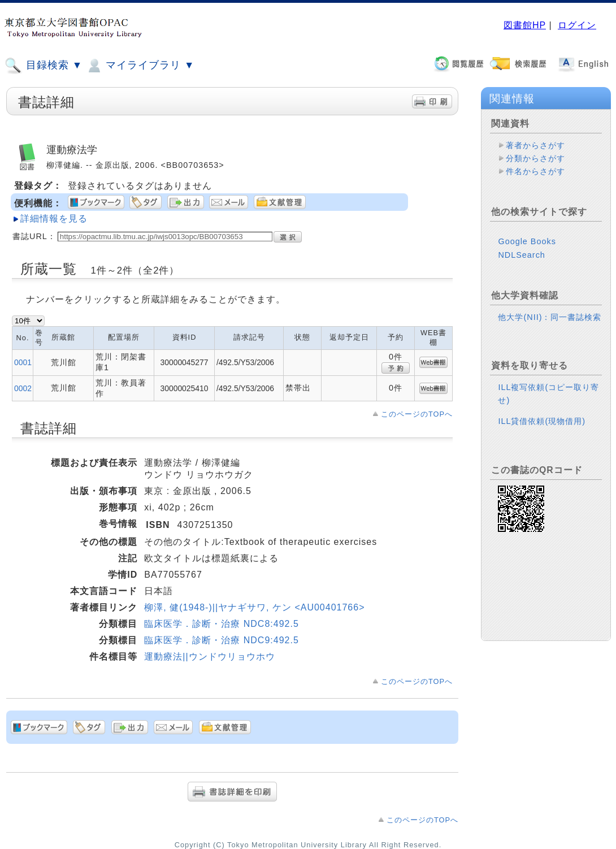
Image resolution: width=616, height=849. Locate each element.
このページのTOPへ (417, 414)
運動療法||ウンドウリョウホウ (209, 657)
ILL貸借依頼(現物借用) (542, 421)
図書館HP (525, 25)
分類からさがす (535, 158)
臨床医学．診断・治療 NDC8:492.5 (222, 624)
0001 (23, 362)
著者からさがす (535, 145)
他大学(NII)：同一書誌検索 (550, 317)
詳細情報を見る (54, 218)
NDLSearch (521, 255)
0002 (23, 388)
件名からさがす (535, 171)
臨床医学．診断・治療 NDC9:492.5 (222, 640)
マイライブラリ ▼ (140, 66)
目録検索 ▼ (44, 66)
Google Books (527, 241)
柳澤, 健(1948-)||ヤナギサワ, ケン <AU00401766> (254, 607)
